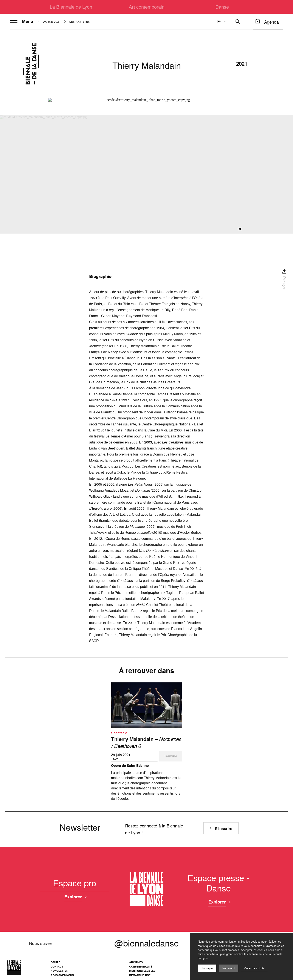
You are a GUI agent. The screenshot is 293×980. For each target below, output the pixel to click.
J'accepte (207, 968)
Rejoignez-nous (62, 975)
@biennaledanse (146, 943)
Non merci (229, 968)
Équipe (55, 962)
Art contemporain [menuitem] (147, 7)
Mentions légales (142, 971)
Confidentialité (141, 967)
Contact (57, 967)
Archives (136, 962)
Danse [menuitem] (222, 7)
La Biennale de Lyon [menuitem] (71, 7)
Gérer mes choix (254, 968)
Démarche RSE (140, 975)
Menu (22, 21)
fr (222, 21)
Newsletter (59, 971)
